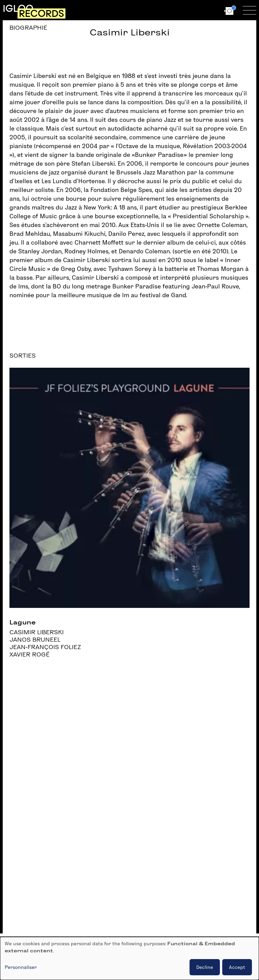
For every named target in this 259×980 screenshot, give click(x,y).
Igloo (18, 8)
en (210, 10)
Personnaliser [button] (21, 967)
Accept (237, 967)
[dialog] (129, 958)
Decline (205, 967)
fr (198, 10)
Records (41, 13)
